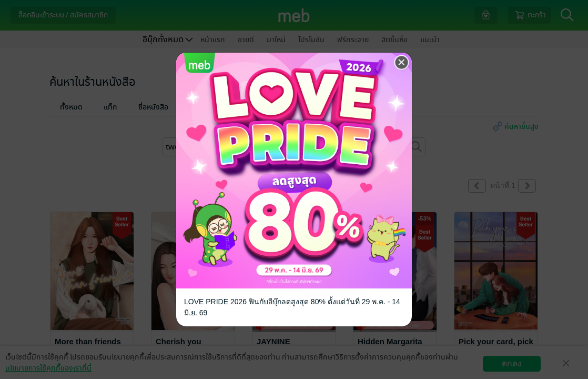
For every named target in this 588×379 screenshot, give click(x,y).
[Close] (402, 63)
